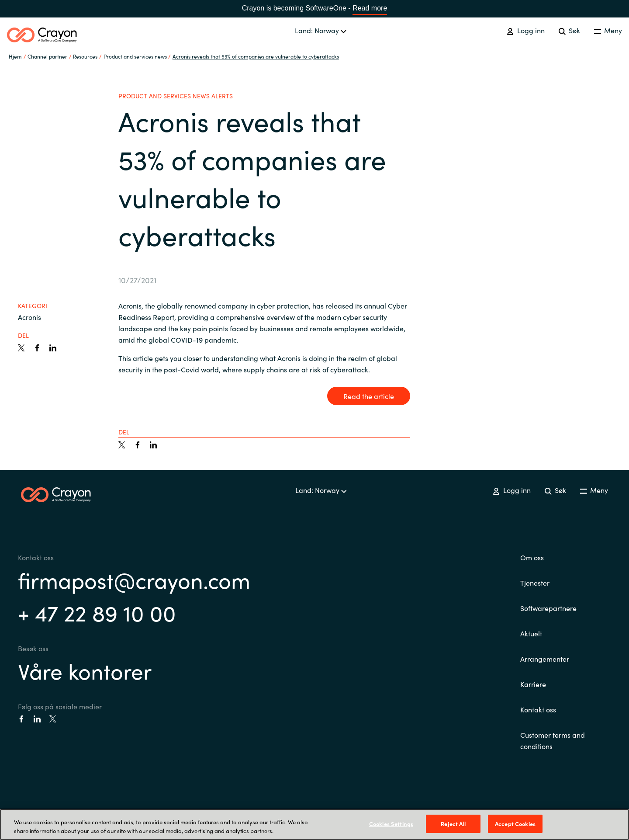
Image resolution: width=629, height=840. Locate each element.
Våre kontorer (85, 670)
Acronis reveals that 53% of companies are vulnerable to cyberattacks (256, 56)
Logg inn (525, 30)
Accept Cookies (515, 824)
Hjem (15, 56)
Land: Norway (321, 30)
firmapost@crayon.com (134, 579)
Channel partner (47, 56)
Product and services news (135, 56)
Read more (370, 8)
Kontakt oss (538, 709)
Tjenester (535, 583)
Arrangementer (545, 659)
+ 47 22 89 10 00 (97, 612)
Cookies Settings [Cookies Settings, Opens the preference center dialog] (391, 824)
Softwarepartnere (548, 608)
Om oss (532, 557)
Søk (569, 30)
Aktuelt (531, 633)
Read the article (369, 396)
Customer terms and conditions (553, 740)
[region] (314, 824)
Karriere (533, 684)
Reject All (453, 824)
